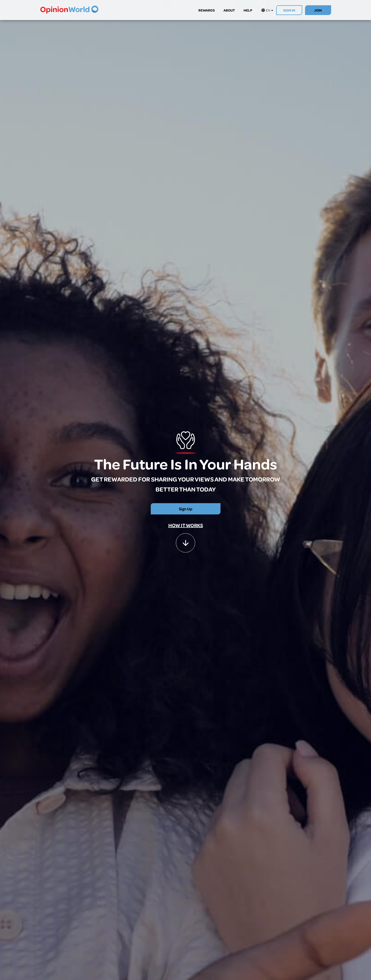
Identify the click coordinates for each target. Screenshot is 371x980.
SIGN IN (289, 10)
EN (267, 10)
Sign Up (186, 509)
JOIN (318, 10)
